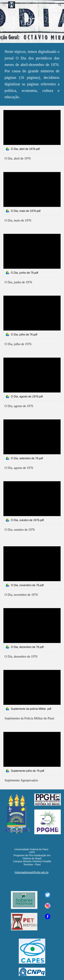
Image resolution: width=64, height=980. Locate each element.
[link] (32, 132)
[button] (4, 5)
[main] (32, 21)
